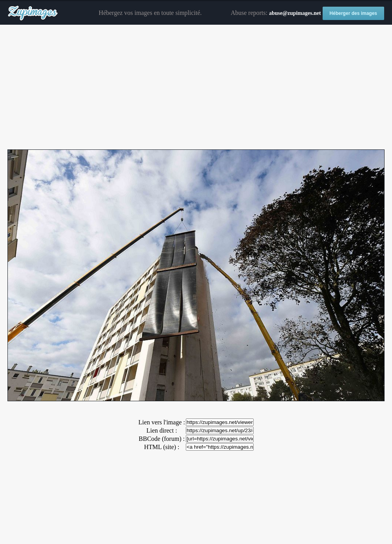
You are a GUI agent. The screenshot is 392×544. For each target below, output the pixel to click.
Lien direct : (162, 430)
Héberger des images (353, 13)
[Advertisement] (196, 87)
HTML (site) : (162, 447)
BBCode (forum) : (162, 439)
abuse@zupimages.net (295, 13)
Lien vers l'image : (162, 422)
